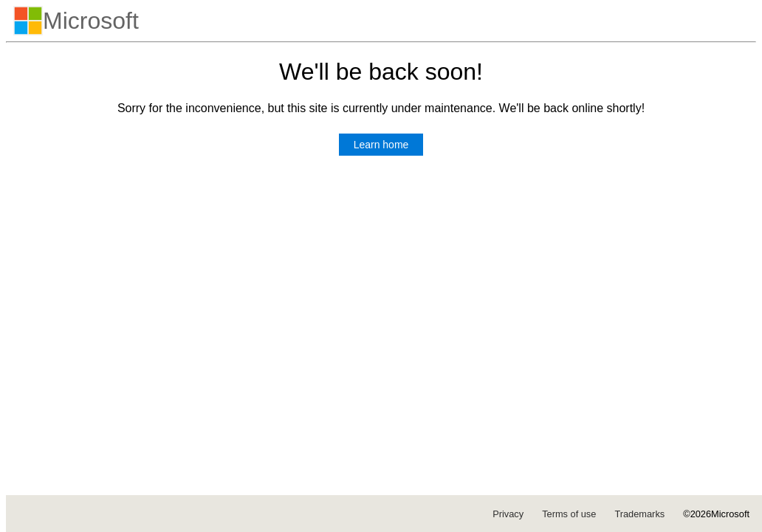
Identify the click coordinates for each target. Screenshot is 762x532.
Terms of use (569, 514)
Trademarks (639, 514)
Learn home (381, 145)
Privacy (508, 514)
